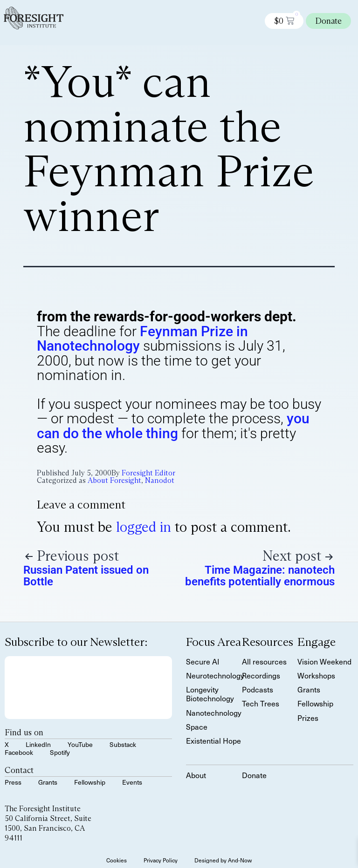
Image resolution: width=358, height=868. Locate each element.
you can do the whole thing (173, 426)
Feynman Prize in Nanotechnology (142, 339)
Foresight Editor (148, 473)
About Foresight (114, 480)
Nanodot (160, 480)
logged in (144, 527)
